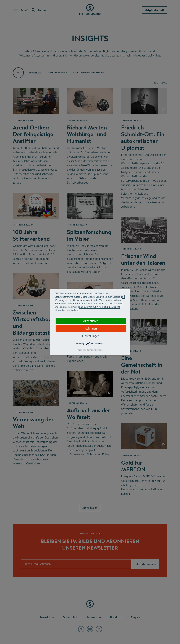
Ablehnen (91, 328)
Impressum (82, 350)
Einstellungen (91, 336)
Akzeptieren (91, 321)
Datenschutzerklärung (95, 350)
